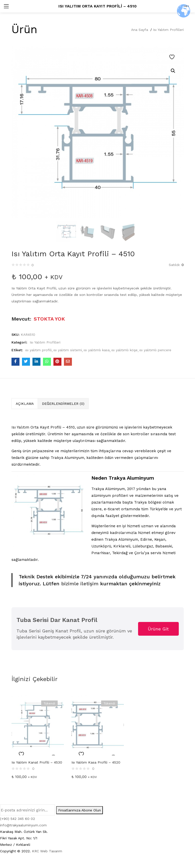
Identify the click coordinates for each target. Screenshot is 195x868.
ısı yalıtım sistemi (68, 350)
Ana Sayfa (140, 30)
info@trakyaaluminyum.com (23, 825)
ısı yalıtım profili (38, 350)
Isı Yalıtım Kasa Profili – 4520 (96, 762)
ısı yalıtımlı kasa (97, 350)
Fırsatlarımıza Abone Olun (80, 810)
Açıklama (25, 404)
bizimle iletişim (79, 584)
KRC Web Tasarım (47, 851)
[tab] (25, 404)
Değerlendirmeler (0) (63, 404)
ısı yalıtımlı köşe (124, 350)
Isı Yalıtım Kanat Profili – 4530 (37, 762)
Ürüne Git (158, 629)
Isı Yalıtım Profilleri (168, 30)
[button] (173, 71)
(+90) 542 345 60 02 (17, 819)
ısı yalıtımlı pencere (155, 350)
